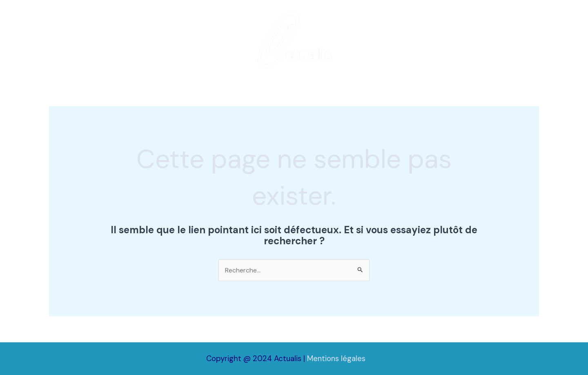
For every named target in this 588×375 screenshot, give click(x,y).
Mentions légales (336, 358)
